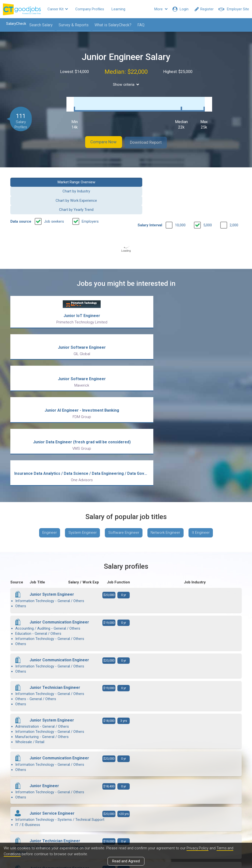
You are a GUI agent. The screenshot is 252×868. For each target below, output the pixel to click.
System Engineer (80, 401)
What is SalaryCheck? (110, 25)
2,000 (234, 192)
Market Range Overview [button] (37, 176)
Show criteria (126, 85)
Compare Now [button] (99, 137)
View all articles (126, 815)
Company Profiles (90, 9)
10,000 (180, 192)
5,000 (208, 192)
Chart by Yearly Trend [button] (216, 176)
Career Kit (58, 9)
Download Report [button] (151, 137)
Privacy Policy (198, 848)
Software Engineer (124, 401)
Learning (118, 9)
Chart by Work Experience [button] (156, 176)
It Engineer (205, 401)
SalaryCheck (14, 24)
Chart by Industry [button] (96, 176)
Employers (90, 188)
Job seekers (54, 188)
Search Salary (39, 25)
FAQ (138, 25)
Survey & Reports (71, 25)
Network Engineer (168, 401)
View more (126, 722)
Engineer (46, 401)
